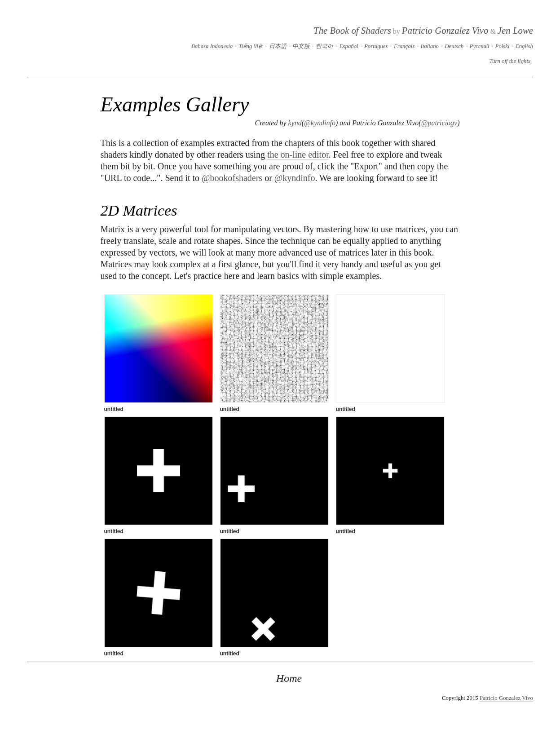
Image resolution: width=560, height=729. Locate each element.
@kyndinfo (320, 123)
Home (289, 678)
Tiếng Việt (251, 46)
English (524, 46)
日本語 (278, 46)
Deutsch (454, 46)
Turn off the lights (510, 61)
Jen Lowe (515, 30)
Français (404, 46)
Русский (480, 46)
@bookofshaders (232, 178)
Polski (503, 46)
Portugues (376, 46)
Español (349, 46)
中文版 (301, 46)
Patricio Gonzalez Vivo (445, 30)
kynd (295, 123)
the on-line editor (298, 155)
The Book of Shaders (352, 30)
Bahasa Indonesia (212, 46)
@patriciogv (439, 123)
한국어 (324, 46)
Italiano (430, 46)
